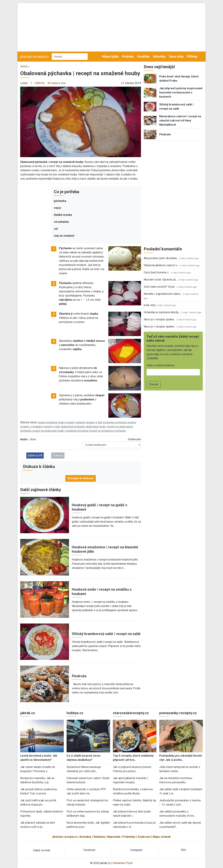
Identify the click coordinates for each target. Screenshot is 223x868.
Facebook (89, 850)
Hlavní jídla (110, 56)
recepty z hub (52, 427)
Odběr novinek (42, 850)
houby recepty (66, 422)
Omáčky (143, 56)
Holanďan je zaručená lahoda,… (162, 312)
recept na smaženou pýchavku (107, 431)
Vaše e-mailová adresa (160, 365)
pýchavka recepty (126, 422)
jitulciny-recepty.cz (35, 57)
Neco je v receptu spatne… (160, 319)
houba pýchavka (47, 422)
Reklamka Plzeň (123, 863)
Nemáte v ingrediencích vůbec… (163, 294)
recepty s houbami (31, 427)
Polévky (128, 56)
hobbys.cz (75, 713)
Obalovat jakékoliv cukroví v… (161, 265)
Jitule (32, 439)
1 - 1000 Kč (38, 83)
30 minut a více (57, 83)
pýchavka (109, 422)
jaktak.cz (28, 713)
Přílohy (192, 56)
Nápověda (114, 837)
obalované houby (96, 427)
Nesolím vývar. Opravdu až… (161, 280)
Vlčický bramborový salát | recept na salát (106, 634)
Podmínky (129, 837)
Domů (24, 66)
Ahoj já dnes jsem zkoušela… (161, 258)
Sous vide (176, 56)
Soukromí (144, 837)
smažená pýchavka (77, 431)
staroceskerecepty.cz (131, 713)
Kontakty (85, 837)
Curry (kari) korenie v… (157, 272)
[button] (81, 122)
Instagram (136, 850)
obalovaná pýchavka (73, 427)
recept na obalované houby (49, 431)
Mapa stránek (162, 837)
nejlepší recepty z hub (89, 422)
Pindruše (79, 676)
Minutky (159, 56)
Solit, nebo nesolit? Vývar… (160, 287)
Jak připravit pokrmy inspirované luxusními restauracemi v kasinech (181, 92)
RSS (183, 850)
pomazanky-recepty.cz (178, 713)
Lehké (24, 83)
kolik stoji (150, 305)
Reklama (99, 837)
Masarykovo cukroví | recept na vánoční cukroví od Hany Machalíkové (180, 121)
